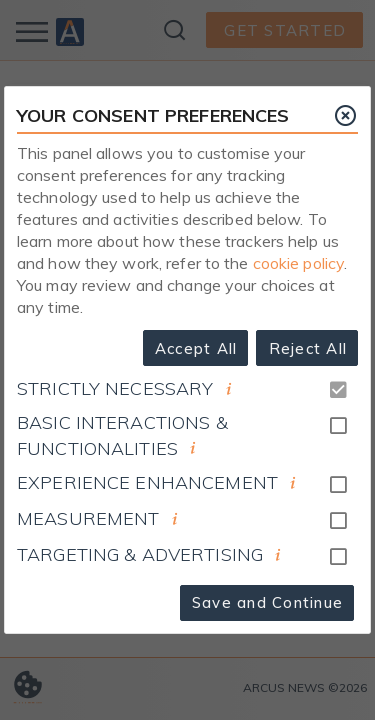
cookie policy (299, 263)
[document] (229, 389)
